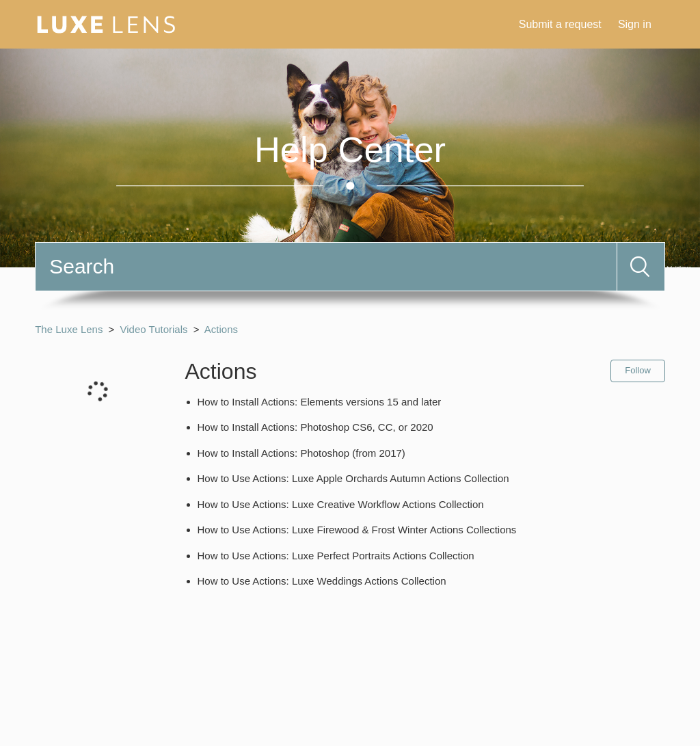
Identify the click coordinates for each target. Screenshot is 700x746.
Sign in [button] (635, 24)
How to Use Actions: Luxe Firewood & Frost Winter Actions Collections (357, 530)
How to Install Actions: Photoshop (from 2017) (301, 453)
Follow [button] (638, 370)
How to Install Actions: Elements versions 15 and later (320, 402)
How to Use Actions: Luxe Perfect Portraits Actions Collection (336, 556)
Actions (221, 329)
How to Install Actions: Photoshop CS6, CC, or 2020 (315, 427)
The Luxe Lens (69, 329)
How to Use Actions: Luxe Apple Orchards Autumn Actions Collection (353, 478)
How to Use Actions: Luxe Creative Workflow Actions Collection (341, 504)
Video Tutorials (154, 329)
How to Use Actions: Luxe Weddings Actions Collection (322, 581)
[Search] (326, 267)
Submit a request (560, 24)
